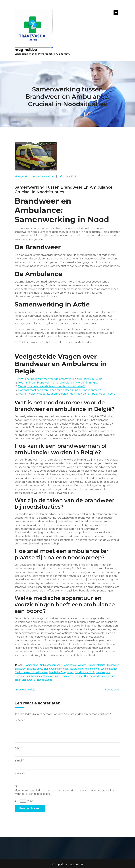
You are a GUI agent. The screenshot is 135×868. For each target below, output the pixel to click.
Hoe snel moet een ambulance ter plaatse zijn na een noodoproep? (60, 390)
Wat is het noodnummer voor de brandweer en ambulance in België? (61, 379)
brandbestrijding (97, 665)
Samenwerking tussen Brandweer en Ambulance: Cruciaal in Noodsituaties (67, 97)
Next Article (112, 690)
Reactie (20, 720)
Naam (19, 748)
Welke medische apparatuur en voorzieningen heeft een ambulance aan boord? (67, 394)
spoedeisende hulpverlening (100, 676)
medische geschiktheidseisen (31, 672)
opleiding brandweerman (28, 676)
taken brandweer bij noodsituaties (34, 680)
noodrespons (103, 672)
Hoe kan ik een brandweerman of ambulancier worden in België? (58, 383)
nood (70, 672)
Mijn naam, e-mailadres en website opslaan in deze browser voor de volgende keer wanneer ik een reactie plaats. (65, 792)
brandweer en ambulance (28, 669)
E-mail (19, 761)
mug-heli (22, 176)
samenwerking (51, 676)
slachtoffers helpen (72, 676)
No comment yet (45, 176)
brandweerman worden (56, 669)
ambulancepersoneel (51, 665)
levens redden (109, 669)
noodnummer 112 (84, 672)
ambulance (32, 665)
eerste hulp (77, 669)
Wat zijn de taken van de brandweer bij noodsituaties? (51, 386)
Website (20, 774)
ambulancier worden (75, 665)
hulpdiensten (92, 669)
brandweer (113, 665)
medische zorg (57, 672)
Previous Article (25, 690)
